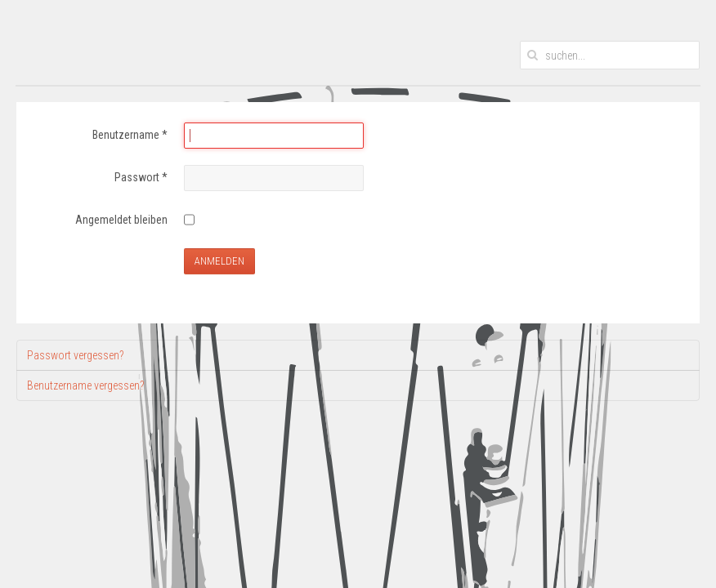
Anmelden (219, 261)
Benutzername (130, 135)
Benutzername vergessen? (85, 385)
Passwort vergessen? (75, 355)
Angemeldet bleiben (121, 220)
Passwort (141, 177)
